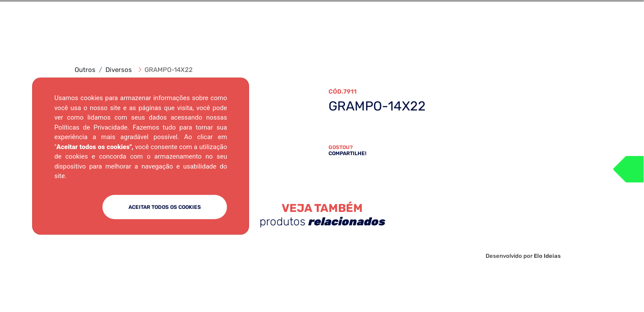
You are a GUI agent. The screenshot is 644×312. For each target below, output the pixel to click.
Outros (85, 70)
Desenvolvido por (523, 256)
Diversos (119, 70)
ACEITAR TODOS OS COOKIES (165, 207)
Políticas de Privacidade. (92, 127)
